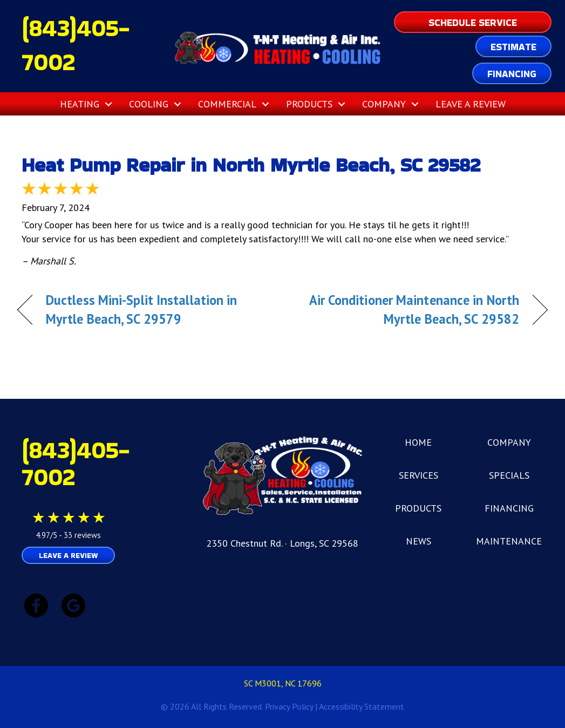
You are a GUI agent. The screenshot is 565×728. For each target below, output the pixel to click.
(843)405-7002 (76, 463)
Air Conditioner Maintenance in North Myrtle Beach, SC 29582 (409, 309)
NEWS (418, 541)
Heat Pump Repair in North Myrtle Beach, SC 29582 (251, 165)
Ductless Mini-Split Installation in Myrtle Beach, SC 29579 (141, 309)
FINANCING (509, 508)
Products (309, 104)
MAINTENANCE (509, 541)
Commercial (227, 104)
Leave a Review (471, 104)
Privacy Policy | (292, 706)
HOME (418, 442)
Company (384, 104)
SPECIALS (509, 475)
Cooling (149, 104)
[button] (108, 104)
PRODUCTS (418, 508)
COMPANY (509, 442)
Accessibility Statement (362, 706)
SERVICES (418, 475)
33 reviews (82, 535)
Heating (80, 104)
